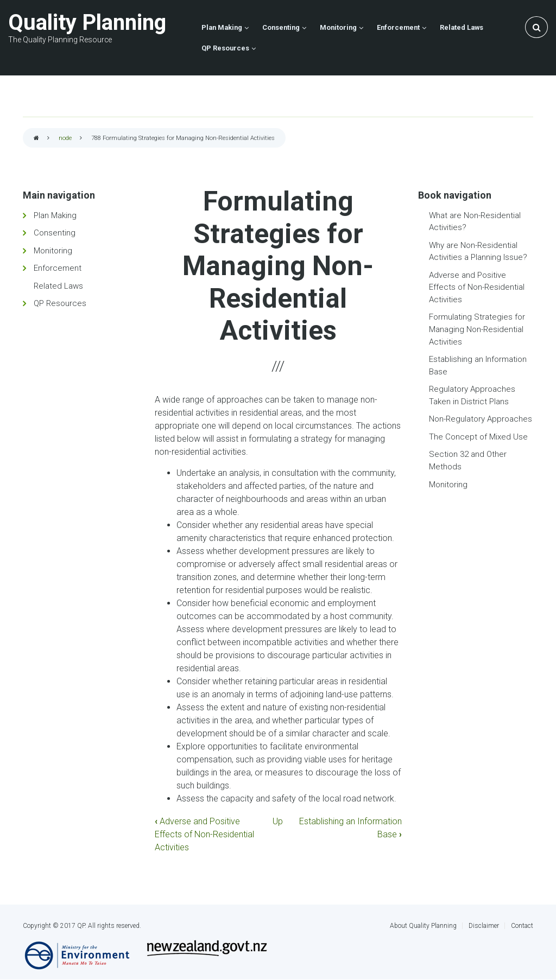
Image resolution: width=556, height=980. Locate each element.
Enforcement (58, 268)
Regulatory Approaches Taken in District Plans (472, 395)
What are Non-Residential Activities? (475, 222)
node (65, 138)
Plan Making (55, 215)
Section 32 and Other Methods (468, 460)
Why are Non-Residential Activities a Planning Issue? (478, 252)
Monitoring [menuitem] (338, 27)
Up (278, 821)
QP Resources (60, 303)
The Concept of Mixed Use (478, 437)
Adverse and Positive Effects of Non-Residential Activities (204, 834)
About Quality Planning (423, 926)
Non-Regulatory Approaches (481, 419)
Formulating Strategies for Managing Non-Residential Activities (477, 329)
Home (36, 139)
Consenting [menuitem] (281, 27)
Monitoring (53, 251)
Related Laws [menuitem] (462, 27)
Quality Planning (87, 23)
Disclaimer (484, 926)
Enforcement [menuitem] (398, 27)
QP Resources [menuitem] (225, 48)
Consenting (55, 233)
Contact (522, 926)
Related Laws (58, 286)
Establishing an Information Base (478, 365)
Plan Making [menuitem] (222, 27)
